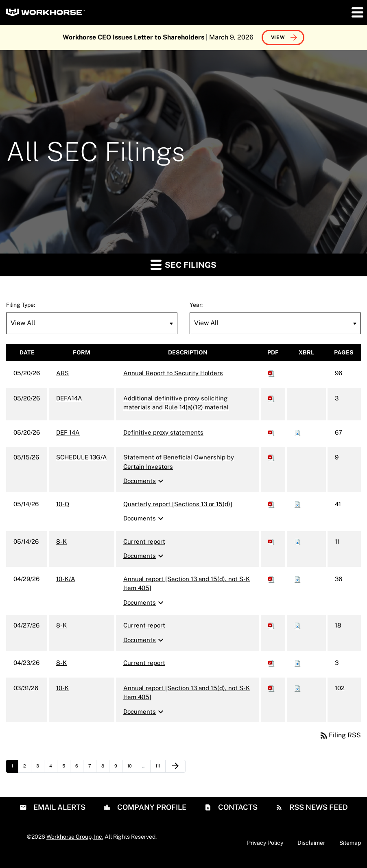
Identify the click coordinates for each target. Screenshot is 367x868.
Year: (196, 305)
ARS (62, 373)
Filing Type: (21, 305)
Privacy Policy (265, 843)
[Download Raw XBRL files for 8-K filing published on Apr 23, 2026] (297, 663)
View (278, 37)
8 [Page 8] (105, 768)
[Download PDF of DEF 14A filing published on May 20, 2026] (271, 432)
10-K (62, 688)
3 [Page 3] (40, 768)
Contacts (237, 807)
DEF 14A (68, 432)
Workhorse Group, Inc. (75, 837)
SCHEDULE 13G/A (82, 457)
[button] (357, 12)
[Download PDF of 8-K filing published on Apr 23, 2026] (271, 663)
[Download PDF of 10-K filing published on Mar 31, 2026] (271, 688)
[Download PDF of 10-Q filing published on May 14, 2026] (271, 504)
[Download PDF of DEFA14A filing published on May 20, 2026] (271, 398)
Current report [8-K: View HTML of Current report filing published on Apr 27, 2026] (144, 625)
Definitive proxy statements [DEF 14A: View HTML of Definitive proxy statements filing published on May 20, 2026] (163, 432)
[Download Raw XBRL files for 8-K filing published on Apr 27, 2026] (297, 625)
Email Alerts (59, 807)
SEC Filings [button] (183, 264)
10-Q (63, 504)
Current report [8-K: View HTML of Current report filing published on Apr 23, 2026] (144, 663)
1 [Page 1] (15, 768)
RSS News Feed (318, 807)
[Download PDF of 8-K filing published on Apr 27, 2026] (271, 625)
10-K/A (66, 579)
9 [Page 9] (118, 768)
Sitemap (350, 843)
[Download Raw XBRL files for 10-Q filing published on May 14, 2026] (297, 504)
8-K (61, 541)
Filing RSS (340, 735)
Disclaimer (311, 843)
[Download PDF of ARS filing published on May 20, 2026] (271, 373)
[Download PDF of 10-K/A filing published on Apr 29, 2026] (271, 579)
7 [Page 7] (92, 768)
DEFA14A (69, 398)
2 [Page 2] (27, 768)
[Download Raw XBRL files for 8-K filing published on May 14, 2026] (297, 541)
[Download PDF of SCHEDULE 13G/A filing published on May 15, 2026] (271, 457)
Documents (144, 481)
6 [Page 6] (79, 768)
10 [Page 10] (132, 768)
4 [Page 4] (53, 768)
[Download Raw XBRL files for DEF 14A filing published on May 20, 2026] (297, 432)
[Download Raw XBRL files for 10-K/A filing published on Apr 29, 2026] (297, 579)
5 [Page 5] (66, 768)
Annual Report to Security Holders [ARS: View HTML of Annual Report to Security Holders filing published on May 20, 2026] (173, 373)
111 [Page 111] (160, 768)
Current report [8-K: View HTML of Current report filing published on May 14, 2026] (144, 541)
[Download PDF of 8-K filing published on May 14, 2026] (271, 541)
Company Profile (151, 807)
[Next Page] (175, 766)
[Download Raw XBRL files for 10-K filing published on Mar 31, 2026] (297, 688)
